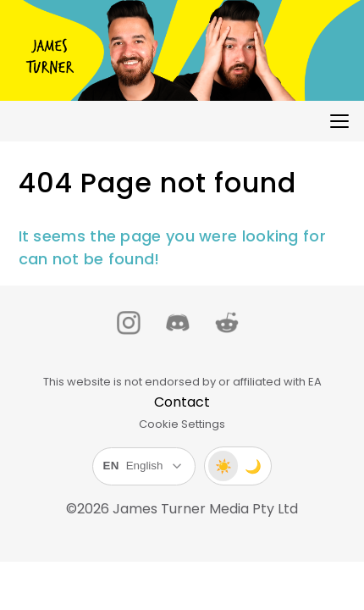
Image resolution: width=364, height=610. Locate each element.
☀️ (223, 466)
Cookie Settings (182, 424)
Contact (182, 402)
